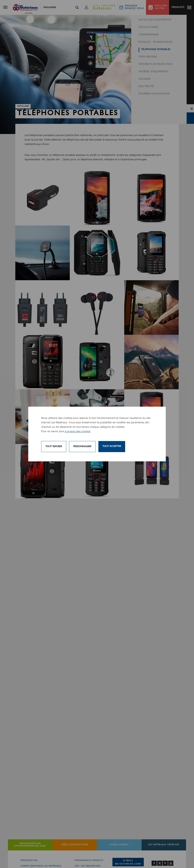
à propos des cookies (77, 431)
